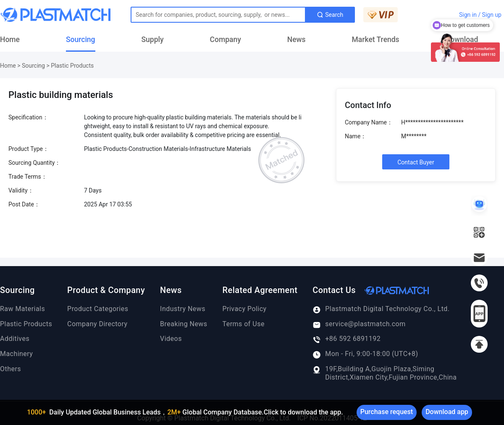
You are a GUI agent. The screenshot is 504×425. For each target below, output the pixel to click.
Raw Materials (22, 309)
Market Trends (376, 40)
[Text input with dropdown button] (218, 15)
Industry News (183, 309)
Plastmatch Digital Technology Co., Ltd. (381, 309)
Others (10, 369)
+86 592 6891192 (346, 339)
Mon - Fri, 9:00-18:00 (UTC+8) (365, 354)
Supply (153, 40)
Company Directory (97, 324)
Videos (171, 339)
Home (10, 40)
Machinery (16, 354)
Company (226, 40)
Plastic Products (72, 66)
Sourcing (81, 40)
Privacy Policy (245, 309)
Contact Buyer (416, 162)
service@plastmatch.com (359, 324)
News (297, 40)
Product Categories (98, 309)
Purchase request (387, 412)
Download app (447, 412)
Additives (15, 339)
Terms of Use (244, 324)
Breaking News (184, 324)
